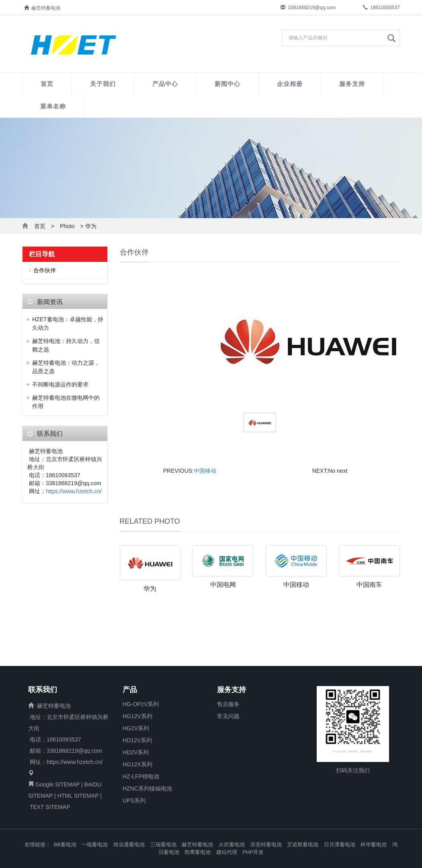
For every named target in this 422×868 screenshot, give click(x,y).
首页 (47, 84)
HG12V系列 (137, 716)
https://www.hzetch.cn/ (74, 491)
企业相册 (290, 84)
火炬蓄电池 (232, 845)
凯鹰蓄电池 (198, 852)
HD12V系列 (137, 740)
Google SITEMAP (57, 784)
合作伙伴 (45, 270)
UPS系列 (134, 801)
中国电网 (223, 585)
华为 (150, 589)
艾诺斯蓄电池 (303, 845)
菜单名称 (53, 106)
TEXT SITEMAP (50, 807)
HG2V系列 (136, 728)
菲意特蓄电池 (266, 845)
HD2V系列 (136, 752)
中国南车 (369, 585)
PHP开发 (253, 852)
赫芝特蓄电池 (197, 845)
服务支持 (352, 84)
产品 (130, 690)
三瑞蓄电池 (163, 845)
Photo (67, 226)
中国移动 (205, 471)
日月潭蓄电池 (340, 845)
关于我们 (103, 84)
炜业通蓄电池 (129, 845)
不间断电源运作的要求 (60, 384)
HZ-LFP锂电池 (141, 776)
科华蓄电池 (374, 845)
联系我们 (43, 690)
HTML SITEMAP (78, 796)
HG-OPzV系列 (141, 704)
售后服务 (228, 704)
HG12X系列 (137, 764)
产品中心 (165, 84)
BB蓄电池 (65, 845)
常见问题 (228, 716)
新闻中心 (227, 84)
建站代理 (227, 852)
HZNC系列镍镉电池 (147, 788)
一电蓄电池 (95, 845)
